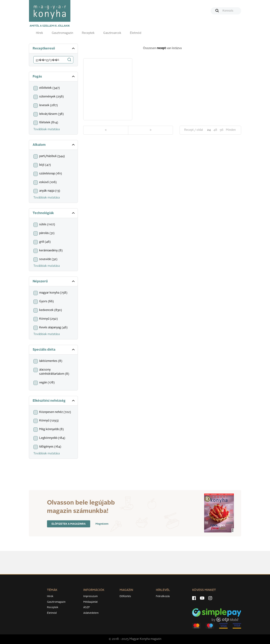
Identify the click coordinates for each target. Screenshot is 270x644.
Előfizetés (125, 596)
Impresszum (90, 596)
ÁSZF (87, 607)
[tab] (53, 49)
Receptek (88, 33)
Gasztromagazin (62, 33)
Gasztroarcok (112, 33)
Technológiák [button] (54, 213)
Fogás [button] (54, 76)
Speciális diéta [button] (54, 350)
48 (215, 130)
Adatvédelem (91, 613)
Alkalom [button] (54, 145)
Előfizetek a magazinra (69, 524)
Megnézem (102, 524)
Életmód (136, 33)
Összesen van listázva (162, 48)
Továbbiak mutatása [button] (47, 129)
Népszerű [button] (54, 281)
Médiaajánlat (90, 602)
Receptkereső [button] (54, 48)
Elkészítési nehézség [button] (54, 401)
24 (209, 130)
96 (222, 130)
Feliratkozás (163, 596)
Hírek (39, 33)
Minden (231, 130)
